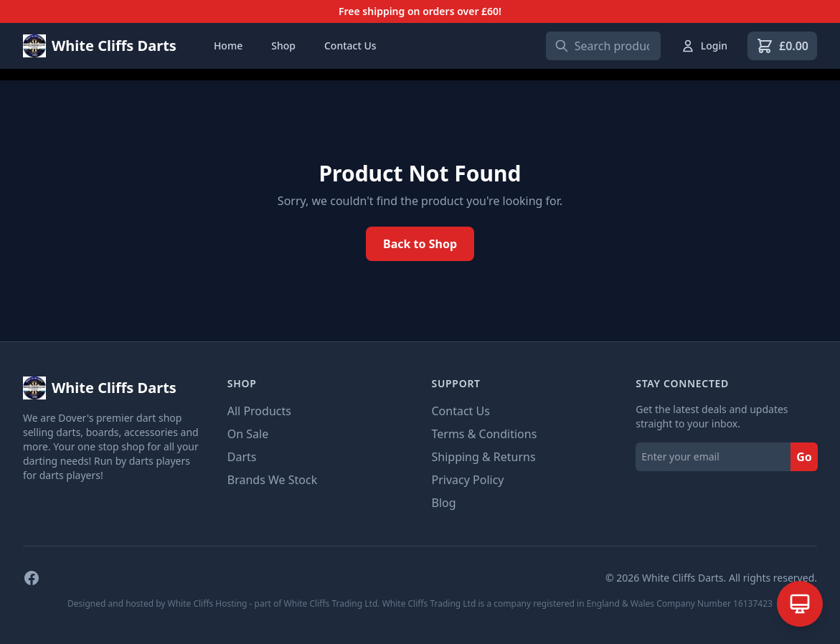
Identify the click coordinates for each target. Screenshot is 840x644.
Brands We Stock (272, 480)
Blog (444, 503)
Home (228, 46)
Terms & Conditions (485, 434)
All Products (259, 411)
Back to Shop (420, 244)
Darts (242, 457)
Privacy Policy (468, 480)
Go (804, 457)
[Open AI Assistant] (800, 604)
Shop (283, 46)
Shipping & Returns (484, 457)
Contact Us (350, 46)
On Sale (248, 434)
